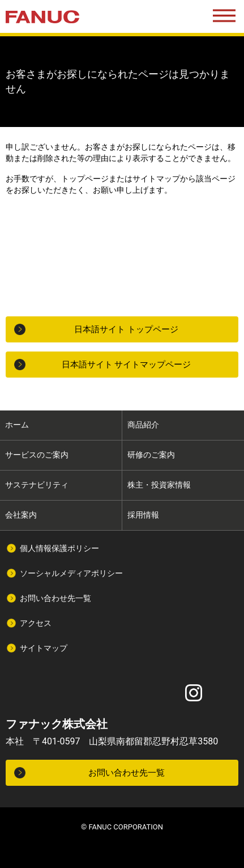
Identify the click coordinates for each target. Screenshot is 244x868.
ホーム (17, 425)
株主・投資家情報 (159, 485)
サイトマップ (44, 648)
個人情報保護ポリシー (59, 548)
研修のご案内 (151, 455)
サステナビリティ (37, 485)
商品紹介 (143, 425)
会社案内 (21, 515)
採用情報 (143, 515)
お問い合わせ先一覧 (55, 598)
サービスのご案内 (37, 455)
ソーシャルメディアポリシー (71, 573)
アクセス (36, 623)
